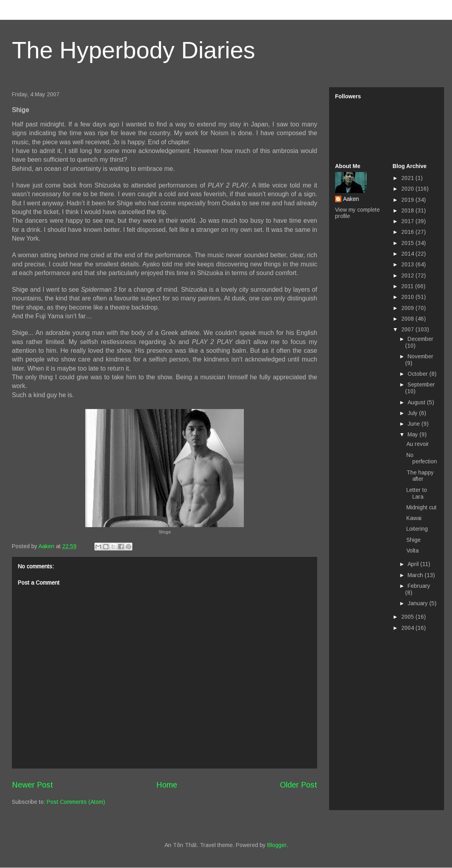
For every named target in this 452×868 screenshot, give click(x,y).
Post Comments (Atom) (76, 802)
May (414, 434)
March (416, 575)
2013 (408, 264)
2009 (408, 308)
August (417, 402)
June (415, 424)
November (420, 356)
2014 (408, 254)
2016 (408, 232)
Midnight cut (421, 507)
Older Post (299, 785)
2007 (408, 329)
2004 (408, 628)
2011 (408, 286)
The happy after (420, 476)
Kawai (414, 518)
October (418, 374)
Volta (413, 551)
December (420, 339)
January (418, 603)
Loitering (417, 529)
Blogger (277, 845)
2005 (408, 617)
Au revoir (418, 444)
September (421, 384)
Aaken (351, 199)
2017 (408, 221)
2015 (408, 243)
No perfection (422, 458)
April (414, 564)
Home (167, 785)
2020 (408, 189)
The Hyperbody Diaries (134, 50)
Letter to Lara (417, 493)
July (413, 413)
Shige (414, 540)
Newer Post (33, 785)
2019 (408, 200)
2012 (408, 275)
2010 (408, 297)
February (419, 586)
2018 (408, 210)
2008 (408, 319)
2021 (408, 178)
